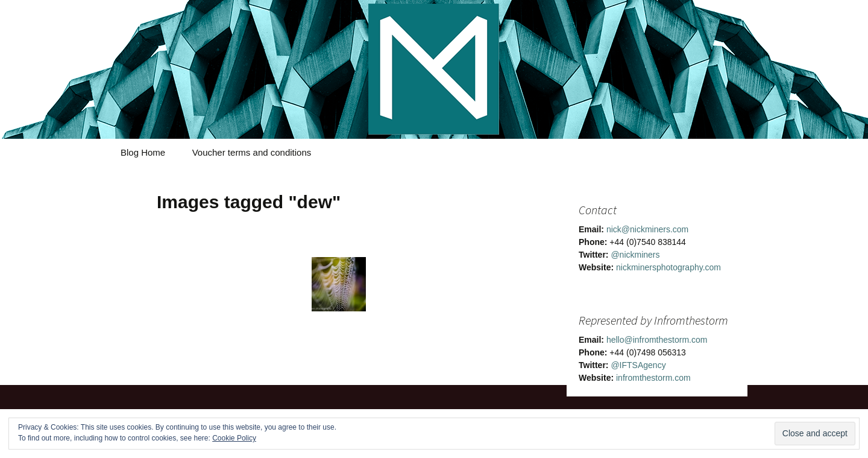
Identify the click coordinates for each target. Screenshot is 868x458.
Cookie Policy (234, 438)
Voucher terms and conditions (252, 152)
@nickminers (635, 255)
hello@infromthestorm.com (657, 340)
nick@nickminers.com (647, 229)
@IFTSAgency (638, 365)
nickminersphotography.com (668, 267)
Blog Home (143, 152)
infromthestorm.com (653, 378)
